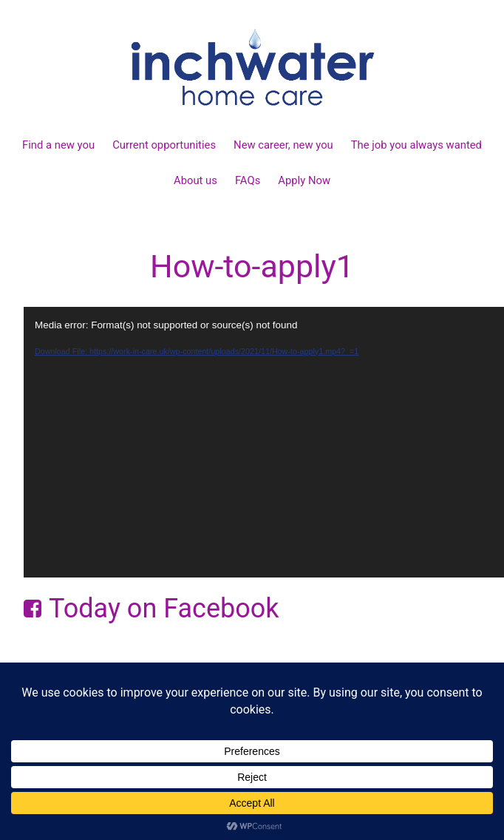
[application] (264, 442)
